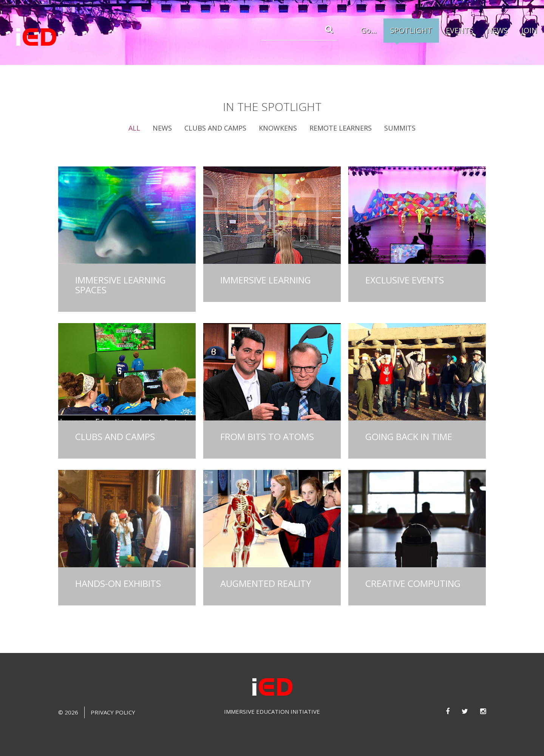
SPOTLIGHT (411, 30)
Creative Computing (413, 583)
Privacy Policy (113, 712)
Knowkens (278, 128)
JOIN (529, 30)
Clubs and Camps (215, 128)
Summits (400, 128)
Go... (369, 30)
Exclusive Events (405, 280)
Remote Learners (341, 128)
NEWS (497, 30)
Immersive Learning (266, 280)
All (134, 128)
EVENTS (460, 30)
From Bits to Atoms (267, 437)
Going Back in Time (409, 437)
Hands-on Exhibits (118, 583)
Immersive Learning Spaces (121, 285)
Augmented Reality (266, 583)
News (162, 128)
